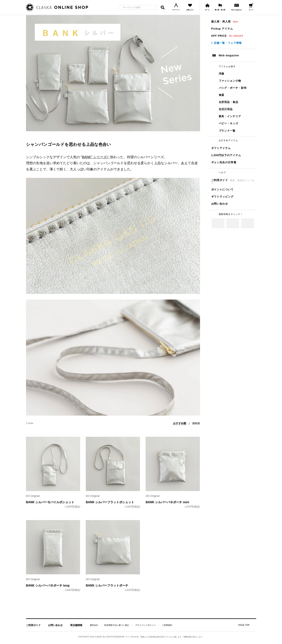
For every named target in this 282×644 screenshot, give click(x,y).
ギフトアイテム (221, 148)
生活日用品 (226, 109)
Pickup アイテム (222, 29)
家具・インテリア (230, 116)
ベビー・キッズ (229, 123)
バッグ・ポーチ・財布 (233, 88)
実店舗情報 (76, 625)
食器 (222, 95)
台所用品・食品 (229, 102)
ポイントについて (222, 189)
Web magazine (229, 55)
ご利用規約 (167, 625)
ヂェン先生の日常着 (224, 162)
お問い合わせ (220, 204)
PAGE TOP (244, 625)
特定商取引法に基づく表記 (117, 625)
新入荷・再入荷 (225, 22)
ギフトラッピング (222, 197)
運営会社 (94, 625)
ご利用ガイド (233, 181)
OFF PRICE (227, 36)
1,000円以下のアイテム (226, 155)
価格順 (196, 423)
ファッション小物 (230, 81)
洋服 (222, 74)
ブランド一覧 (227, 131)
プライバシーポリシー (145, 625)
